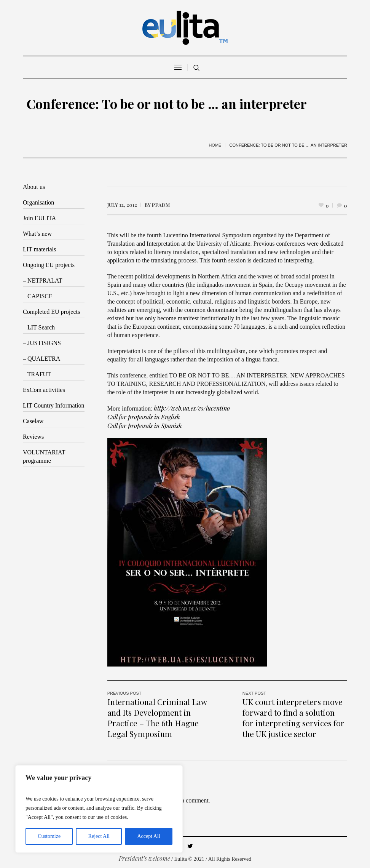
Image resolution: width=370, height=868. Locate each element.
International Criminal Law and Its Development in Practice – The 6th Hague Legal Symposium (157, 718)
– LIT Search (39, 327)
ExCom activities (44, 390)
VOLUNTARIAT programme (44, 456)
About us (34, 187)
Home (215, 145)
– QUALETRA (41, 359)
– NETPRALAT (43, 281)
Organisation (38, 202)
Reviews (33, 437)
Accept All (148, 836)
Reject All (99, 836)
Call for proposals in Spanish (145, 426)
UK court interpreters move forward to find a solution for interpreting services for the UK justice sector (293, 718)
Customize (49, 836)
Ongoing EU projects (49, 265)
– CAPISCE (38, 296)
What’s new (37, 234)
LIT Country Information (53, 405)
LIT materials (39, 249)
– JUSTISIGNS (42, 343)
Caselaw (33, 421)
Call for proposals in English (144, 417)
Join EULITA (39, 218)
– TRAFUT (37, 374)
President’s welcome (144, 858)
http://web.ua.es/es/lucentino (192, 408)
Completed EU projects (51, 312)
